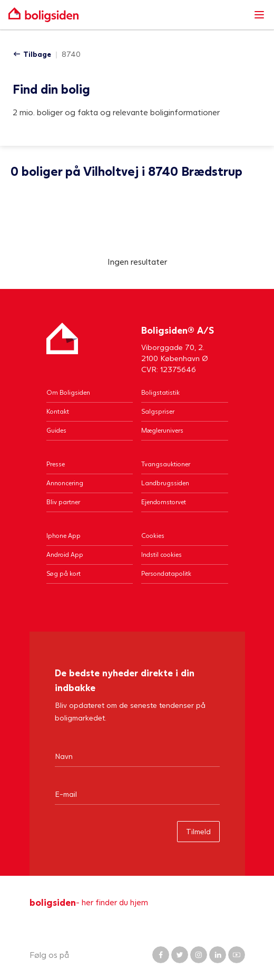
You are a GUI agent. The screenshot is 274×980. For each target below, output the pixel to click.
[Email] (137, 794)
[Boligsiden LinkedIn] (218, 955)
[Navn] (137, 756)
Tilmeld (198, 831)
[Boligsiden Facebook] (161, 955)
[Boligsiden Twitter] (180, 955)
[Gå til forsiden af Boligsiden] (126, 15)
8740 (71, 54)
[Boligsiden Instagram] (199, 955)
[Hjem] (62, 349)
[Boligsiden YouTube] (237, 955)
